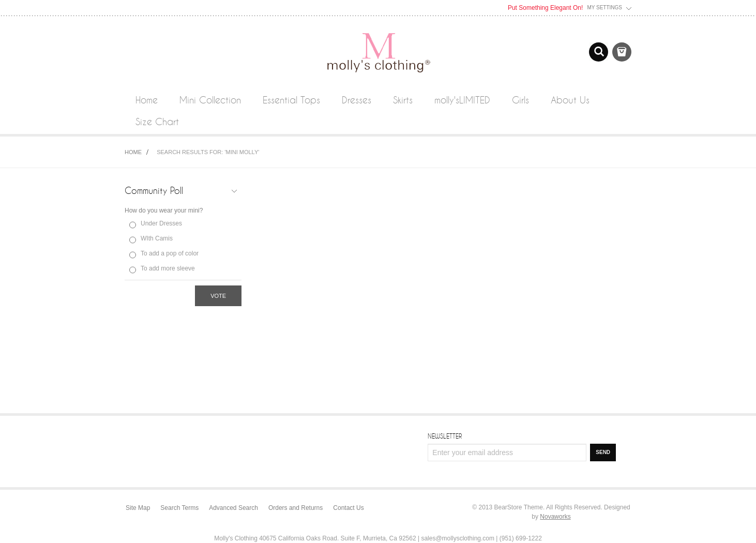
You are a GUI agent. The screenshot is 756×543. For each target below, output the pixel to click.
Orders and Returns (296, 508)
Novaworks (555, 517)
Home (133, 152)
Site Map (138, 508)
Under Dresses (161, 223)
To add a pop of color (170, 253)
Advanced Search (233, 508)
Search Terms (179, 508)
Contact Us (348, 508)
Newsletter (445, 436)
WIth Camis (157, 238)
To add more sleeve (168, 268)
